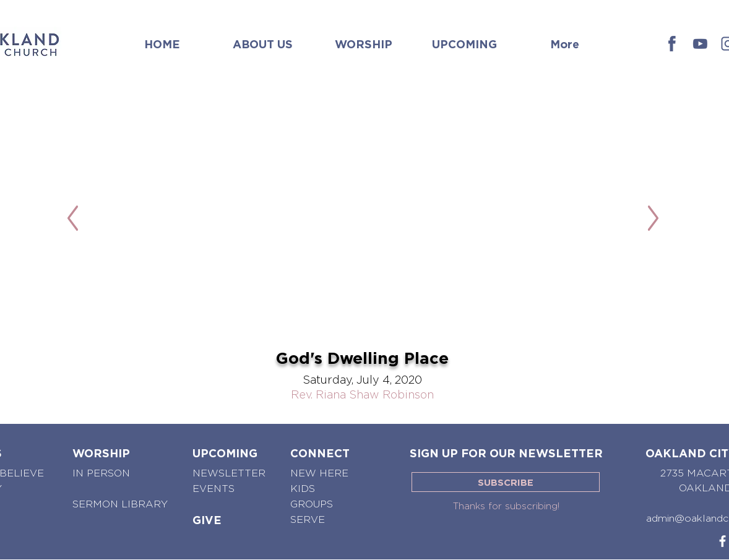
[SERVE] (308, 520)
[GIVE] (207, 520)
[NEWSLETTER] (229, 474)
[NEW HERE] (321, 474)
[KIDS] (303, 489)
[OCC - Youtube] (700, 44)
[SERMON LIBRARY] (120, 505)
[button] (263, 38)
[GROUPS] (313, 505)
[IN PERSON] (103, 474)
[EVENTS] (214, 489)
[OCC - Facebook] (672, 44)
